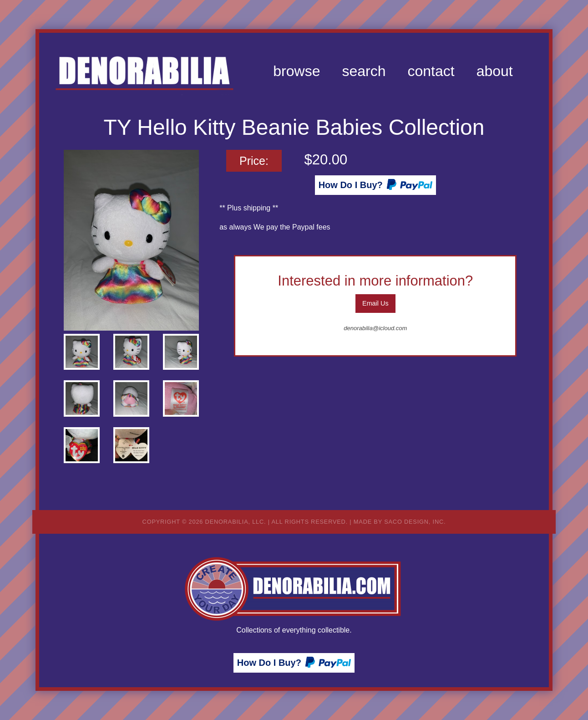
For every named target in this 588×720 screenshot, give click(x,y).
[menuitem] (297, 71)
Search (364, 71)
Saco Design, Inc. (415, 522)
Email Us (375, 303)
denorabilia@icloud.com (375, 328)
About (495, 71)
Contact (431, 71)
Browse (297, 71)
